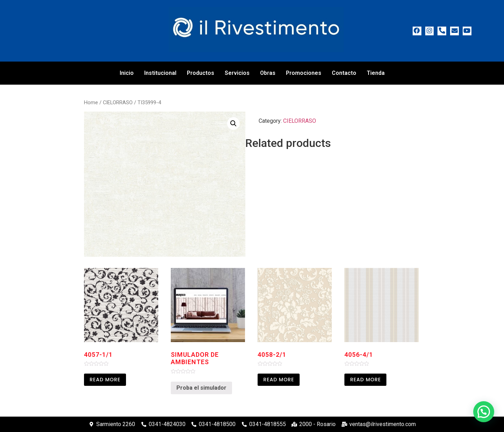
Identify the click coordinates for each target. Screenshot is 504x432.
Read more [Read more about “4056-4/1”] (365, 380)
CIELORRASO (118, 102)
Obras (268, 73)
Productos (201, 73)
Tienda (376, 73)
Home (91, 102)
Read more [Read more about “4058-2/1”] (279, 380)
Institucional (160, 73)
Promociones (304, 73)
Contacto (344, 73)
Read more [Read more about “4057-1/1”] (105, 380)
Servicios (237, 73)
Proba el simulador (201, 388)
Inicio (127, 73)
